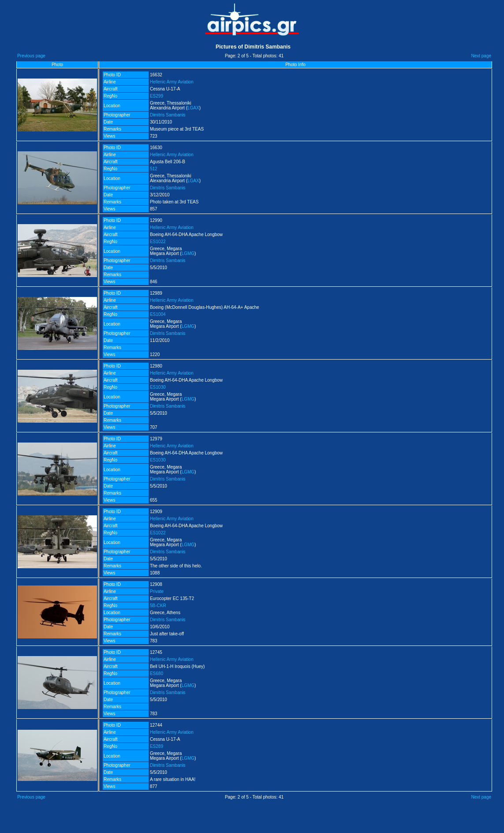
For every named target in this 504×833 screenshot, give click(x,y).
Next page (481, 56)
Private (157, 591)
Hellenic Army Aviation (172, 82)
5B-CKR (158, 606)
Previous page (31, 56)
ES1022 (158, 242)
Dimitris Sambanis (168, 115)
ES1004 (158, 314)
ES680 (157, 674)
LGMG (188, 253)
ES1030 (158, 387)
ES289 (157, 746)
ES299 (157, 96)
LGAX (193, 108)
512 (154, 169)
